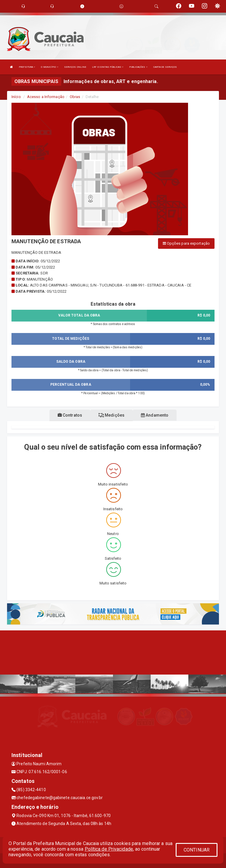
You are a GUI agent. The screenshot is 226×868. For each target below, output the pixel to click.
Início (16, 97)
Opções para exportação (186, 243)
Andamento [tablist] (155, 415)
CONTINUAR (197, 850)
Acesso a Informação (46, 97)
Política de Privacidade (109, 849)
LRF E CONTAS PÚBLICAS (108, 67)
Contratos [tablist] (70, 415)
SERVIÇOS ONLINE (75, 67)
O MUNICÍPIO (49, 67)
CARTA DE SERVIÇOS (165, 67)
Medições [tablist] (112, 415)
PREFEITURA (27, 67)
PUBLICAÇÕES (138, 67)
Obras (75, 97)
